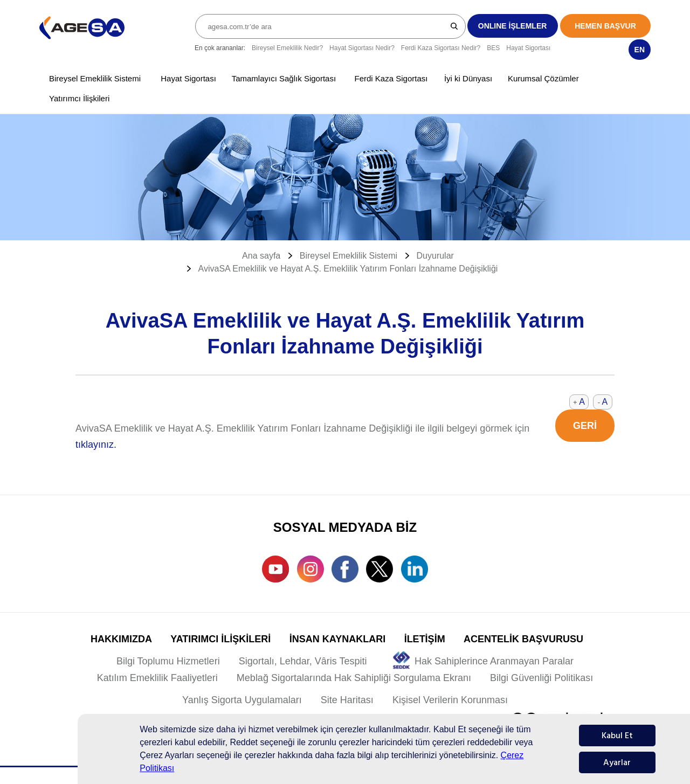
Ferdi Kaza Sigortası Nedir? (441, 48)
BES (493, 48)
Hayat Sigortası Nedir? (362, 48)
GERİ (585, 426)
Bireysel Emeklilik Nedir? (287, 48)
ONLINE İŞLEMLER (513, 26)
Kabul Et (617, 736)
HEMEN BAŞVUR (605, 26)
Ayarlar (617, 762)
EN (640, 50)
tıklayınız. (96, 445)
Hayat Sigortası (528, 48)
